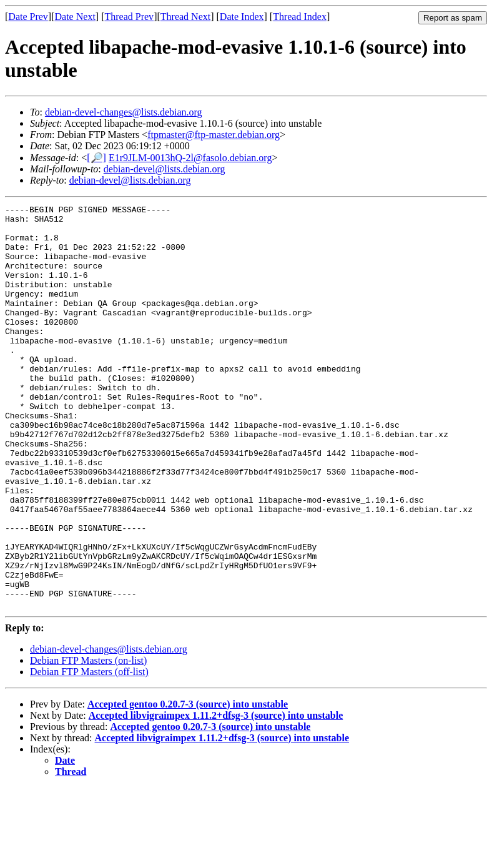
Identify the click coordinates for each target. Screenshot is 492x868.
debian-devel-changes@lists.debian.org (124, 112)
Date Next (75, 17)
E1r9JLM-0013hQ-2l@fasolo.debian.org (190, 158)
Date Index (242, 17)
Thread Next (185, 17)
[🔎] (96, 158)
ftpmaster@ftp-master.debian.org (214, 135)
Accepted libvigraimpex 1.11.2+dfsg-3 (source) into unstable (216, 796)
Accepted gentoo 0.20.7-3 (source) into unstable (188, 785)
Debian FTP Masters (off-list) (89, 752)
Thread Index (300, 17)
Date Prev (28, 17)
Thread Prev (129, 17)
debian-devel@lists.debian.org (165, 169)
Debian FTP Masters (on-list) (88, 741)
